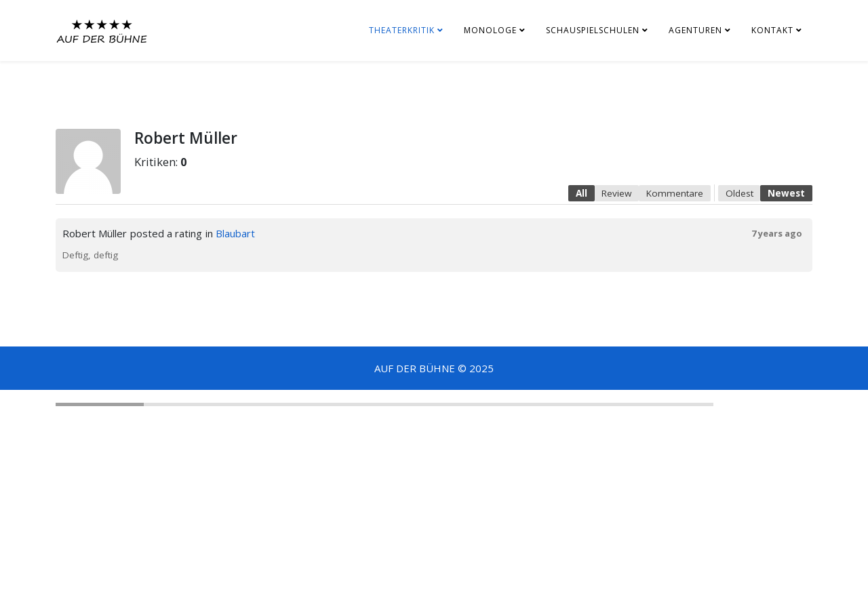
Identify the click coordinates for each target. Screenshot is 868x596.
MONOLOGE (490, 30)
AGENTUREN (695, 30)
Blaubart (235, 233)
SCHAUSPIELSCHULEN (593, 30)
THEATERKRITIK (402, 30)
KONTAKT (772, 30)
